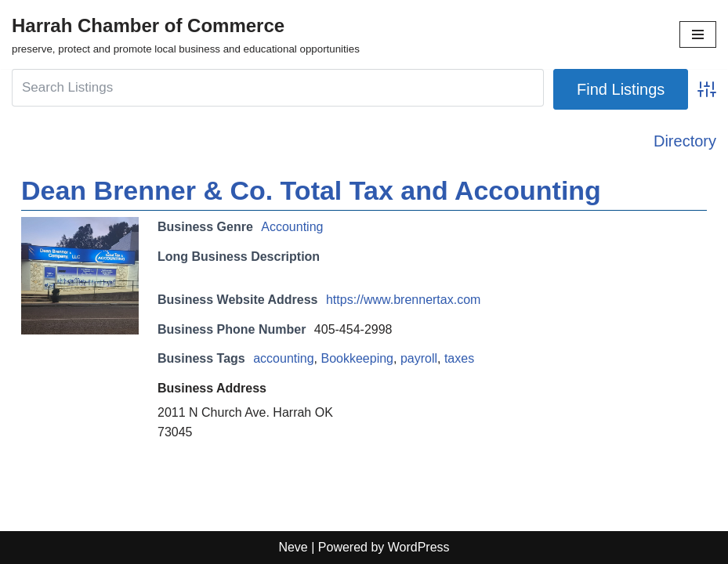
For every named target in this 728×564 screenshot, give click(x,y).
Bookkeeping (357, 358)
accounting (283, 358)
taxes (459, 358)
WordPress (419, 547)
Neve (293, 547)
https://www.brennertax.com (403, 300)
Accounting (292, 227)
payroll (419, 358)
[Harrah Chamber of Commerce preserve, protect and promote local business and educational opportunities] (186, 34)
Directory (685, 141)
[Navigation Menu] (698, 34)
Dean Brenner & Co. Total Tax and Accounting (311, 190)
